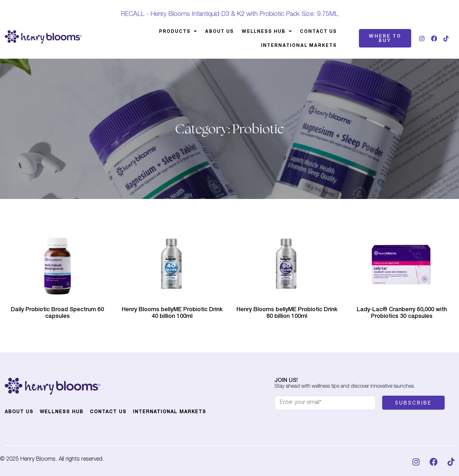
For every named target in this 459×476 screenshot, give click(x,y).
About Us (219, 31)
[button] (178, 31)
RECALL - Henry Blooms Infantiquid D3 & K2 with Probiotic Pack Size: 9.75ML (229, 15)
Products (178, 31)
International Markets (299, 45)
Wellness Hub (267, 31)
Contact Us (318, 31)
